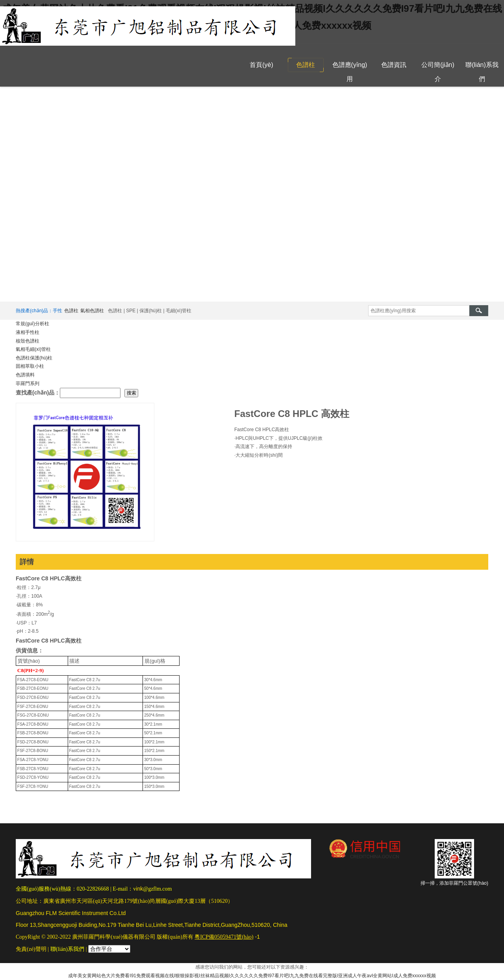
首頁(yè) (261, 65)
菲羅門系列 (28, 383)
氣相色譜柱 (92, 311)
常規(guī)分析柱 (32, 324)
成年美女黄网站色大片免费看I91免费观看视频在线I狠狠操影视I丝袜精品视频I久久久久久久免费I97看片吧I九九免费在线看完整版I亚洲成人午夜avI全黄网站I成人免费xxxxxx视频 (252, 976)
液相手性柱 (28, 332)
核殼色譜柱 (28, 341)
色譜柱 (306, 65)
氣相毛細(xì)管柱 (33, 349)
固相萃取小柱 (30, 366)
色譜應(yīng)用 (350, 72)
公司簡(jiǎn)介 (438, 72)
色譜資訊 (394, 65)
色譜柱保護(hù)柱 (34, 358)
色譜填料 (25, 375)
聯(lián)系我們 (482, 72)
